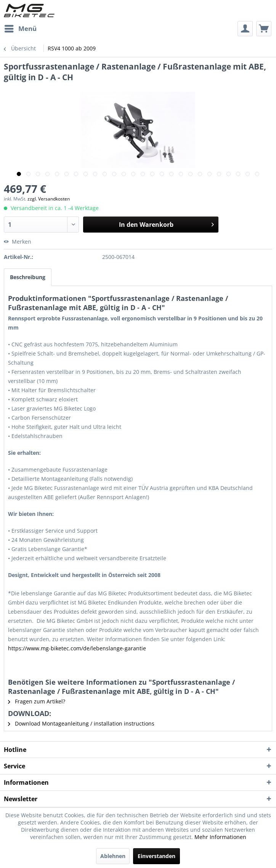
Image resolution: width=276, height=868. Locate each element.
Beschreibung (28, 277)
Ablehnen (113, 856)
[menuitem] (20, 29)
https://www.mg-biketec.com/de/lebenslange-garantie (77, 648)
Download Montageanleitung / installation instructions (81, 723)
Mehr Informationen (220, 837)
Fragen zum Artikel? (37, 701)
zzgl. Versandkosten (49, 199)
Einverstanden (156, 856)
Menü (21, 28)
